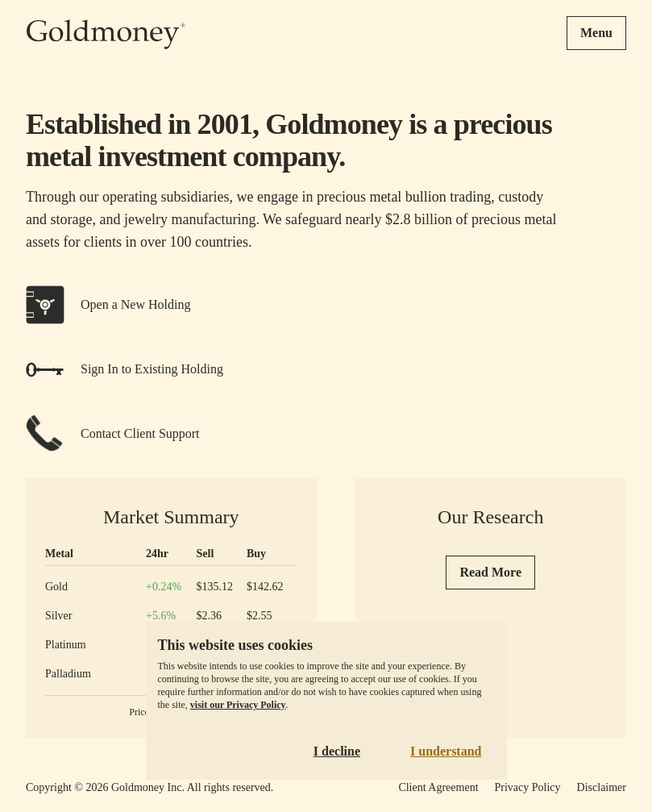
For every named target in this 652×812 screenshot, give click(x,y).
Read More (490, 572)
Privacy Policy (528, 787)
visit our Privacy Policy (238, 705)
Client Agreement (438, 787)
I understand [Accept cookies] (446, 751)
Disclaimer (602, 787)
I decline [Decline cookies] (337, 751)
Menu (596, 33)
